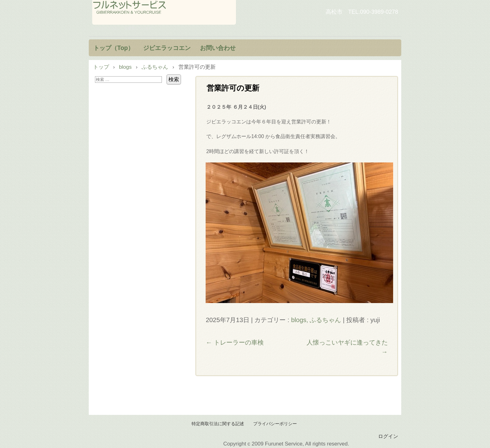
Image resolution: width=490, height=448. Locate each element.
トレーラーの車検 (235, 342)
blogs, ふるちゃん (316, 320)
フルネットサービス (164, 12)
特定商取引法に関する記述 (218, 424)
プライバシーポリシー (275, 424)
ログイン (388, 436)
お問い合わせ (218, 48)
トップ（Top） (114, 48)
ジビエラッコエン (167, 48)
